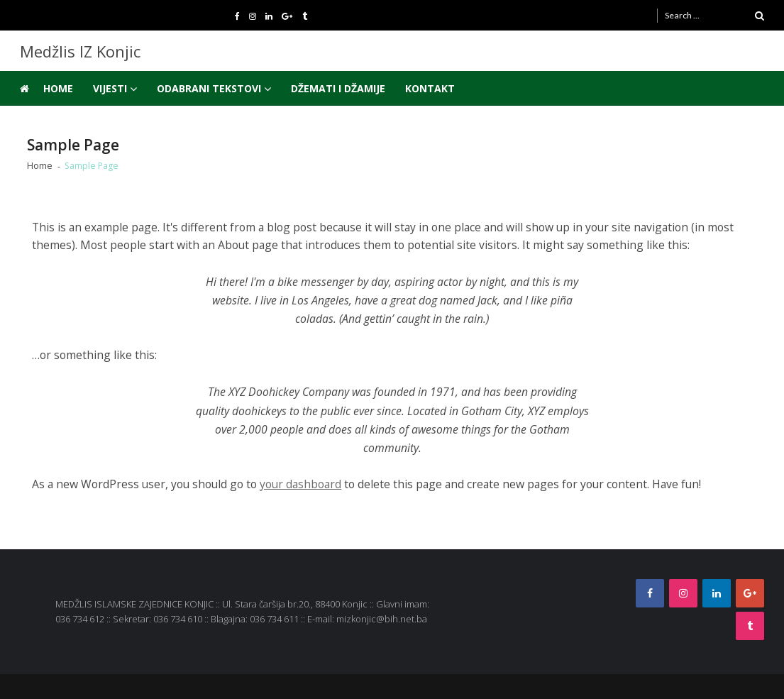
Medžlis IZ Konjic (80, 51)
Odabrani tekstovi (209, 88)
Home (58, 88)
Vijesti (110, 88)
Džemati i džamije (338, 88)
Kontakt (430, 88)
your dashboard (300, 484)
